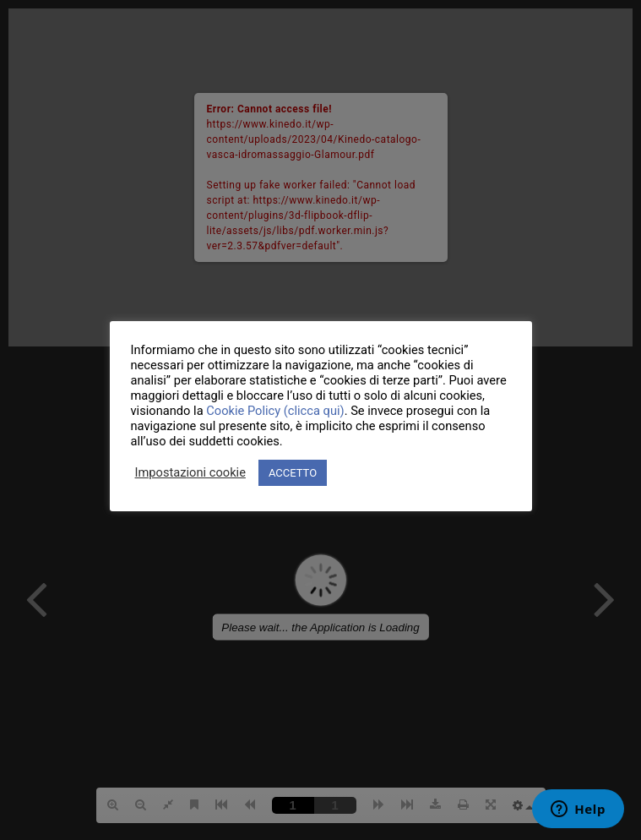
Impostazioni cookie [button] (190, 472)
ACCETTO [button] (293, 473)
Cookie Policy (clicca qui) (275, 411)
